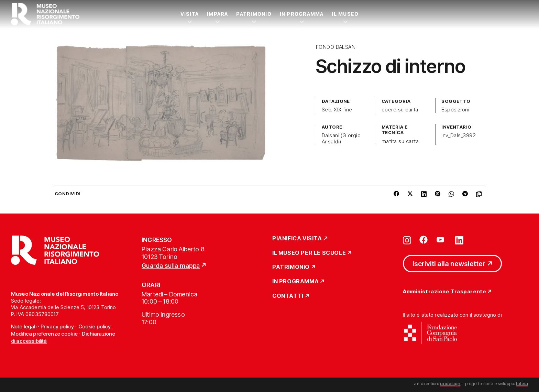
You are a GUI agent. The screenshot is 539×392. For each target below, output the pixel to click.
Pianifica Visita (297, 239)
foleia (522, 383)
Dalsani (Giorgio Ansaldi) (341, 139)
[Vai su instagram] (407, 240)
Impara (217, 14)
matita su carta (400, 141)
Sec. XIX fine (337, 110)
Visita (190, 14)
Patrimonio (254, 14)
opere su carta (400, 110)
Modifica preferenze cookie (44, 334)
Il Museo (345, 14)
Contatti (288, 296)
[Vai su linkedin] (459, 240)
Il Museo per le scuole (309, 253)
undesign (450, 383)
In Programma (302, 14)
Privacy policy (57, 326)
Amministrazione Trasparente (444, 292)
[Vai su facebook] (423, 240)
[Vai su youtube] (441, 240)
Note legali (24, 326)
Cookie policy (95, 326)
